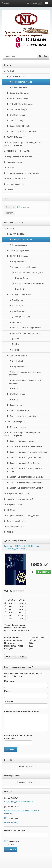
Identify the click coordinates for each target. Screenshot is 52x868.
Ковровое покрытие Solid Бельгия (23, 463)
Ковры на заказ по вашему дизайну (21, 173)
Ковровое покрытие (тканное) (21, 441)
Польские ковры (18, 87)
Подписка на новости (15, 831)
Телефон (9, 701)
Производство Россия (20, 82)
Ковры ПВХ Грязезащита (17, 151)
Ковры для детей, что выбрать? (19, 802)
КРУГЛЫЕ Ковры (16, 115)
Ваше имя (9, 681)
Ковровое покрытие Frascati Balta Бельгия (27, 452)
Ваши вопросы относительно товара (22, 712)
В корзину (43, 572)
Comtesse (18, 339)
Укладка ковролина (14, 184)
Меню (5, 3)
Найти (43, 56)
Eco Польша (16, 306)
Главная (8, 546)
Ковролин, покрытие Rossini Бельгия (24, 482)
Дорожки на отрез (16, 427)
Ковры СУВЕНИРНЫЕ (18, 126)
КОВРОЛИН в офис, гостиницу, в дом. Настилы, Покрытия (22, 144)
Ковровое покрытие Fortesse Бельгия (25, 446)
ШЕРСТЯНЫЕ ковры (17, 98)
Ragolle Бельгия (18, 261)
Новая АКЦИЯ (11, 822)
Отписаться (11, 844)
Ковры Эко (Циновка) (18, 93)
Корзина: (34, 3)
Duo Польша (16, 300)
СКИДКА (9, 167)
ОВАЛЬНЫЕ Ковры (17, 109)
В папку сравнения (16, 657)
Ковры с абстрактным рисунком (28, 273)
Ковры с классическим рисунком (28, 284)
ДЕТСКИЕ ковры (16, 76)
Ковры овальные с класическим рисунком (25, 382)
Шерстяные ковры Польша (23, 267)
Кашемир (15, 322)
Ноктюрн (15, 350)
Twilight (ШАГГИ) (21, 317)
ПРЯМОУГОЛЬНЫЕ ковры (20, 104)
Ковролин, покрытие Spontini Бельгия (25, 488)
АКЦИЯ (9, 190)
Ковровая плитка (13, 162)
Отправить (11, 750)
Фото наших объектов (15, 179)
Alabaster (20, 289)
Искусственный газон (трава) (18, 156)
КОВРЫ (9, 71)
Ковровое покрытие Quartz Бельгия (24, 458)
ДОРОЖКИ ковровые (15, 137)
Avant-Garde (21, 278)
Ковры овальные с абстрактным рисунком (25, 373)
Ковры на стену (15, 121)
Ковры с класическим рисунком (25, 333)
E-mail (7, 691)
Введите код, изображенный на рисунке (18, 737)
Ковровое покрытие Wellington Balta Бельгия (24, 470)
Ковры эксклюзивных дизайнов (22, 132)
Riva (15, 344)
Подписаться (12, 841)
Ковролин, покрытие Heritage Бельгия (25, 477)
